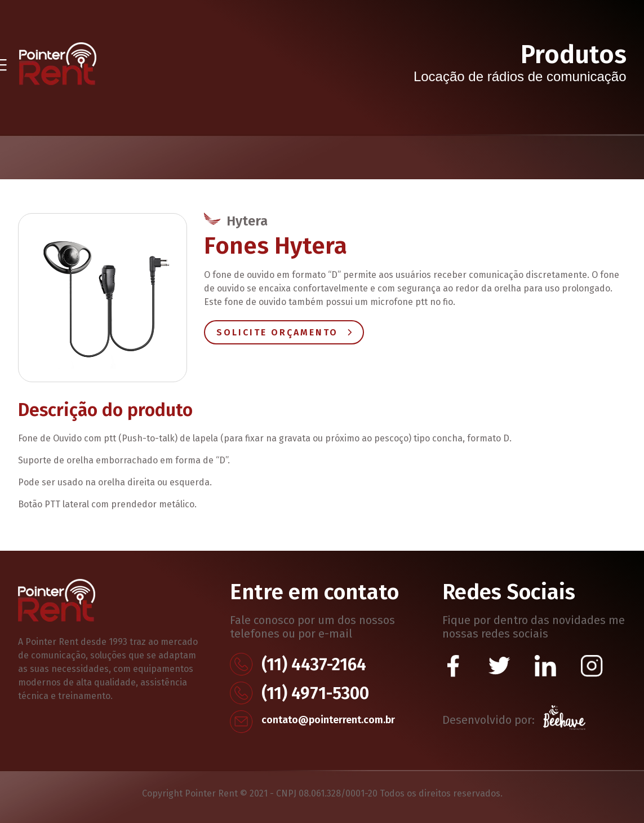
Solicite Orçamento (284, 332)
